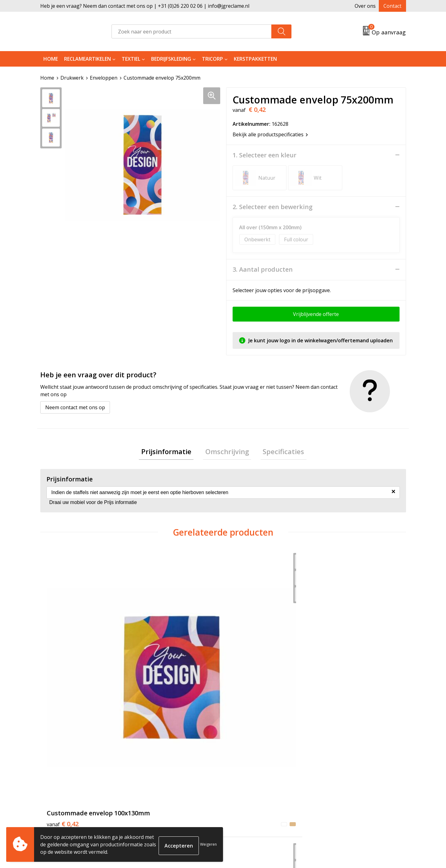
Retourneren (246, 769)
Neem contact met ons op (75, 407)
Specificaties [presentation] (279, 452)
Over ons (365, 6)
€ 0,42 (63, 664)
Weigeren (208, 844)
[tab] (171, 452)
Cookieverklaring (341, 769)
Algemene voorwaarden (349, 759)
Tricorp (212, 59)
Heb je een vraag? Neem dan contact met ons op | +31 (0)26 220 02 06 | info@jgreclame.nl (145, 6)
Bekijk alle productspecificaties (270, 134)
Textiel (131, 59)
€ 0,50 (154, 664)
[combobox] (192, 31)
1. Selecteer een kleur (265, 155)
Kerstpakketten (255, 59)
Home (51, 59)
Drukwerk (72, 78)
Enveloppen (104, 78)
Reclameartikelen (87, 59)
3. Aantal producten (263, 269)
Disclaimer (333, 787)
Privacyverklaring (341, 778)
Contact (392, 6)
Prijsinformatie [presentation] (171, 452)
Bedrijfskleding (171, 59)
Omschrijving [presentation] (227, 452)
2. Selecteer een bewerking (273, 207)
